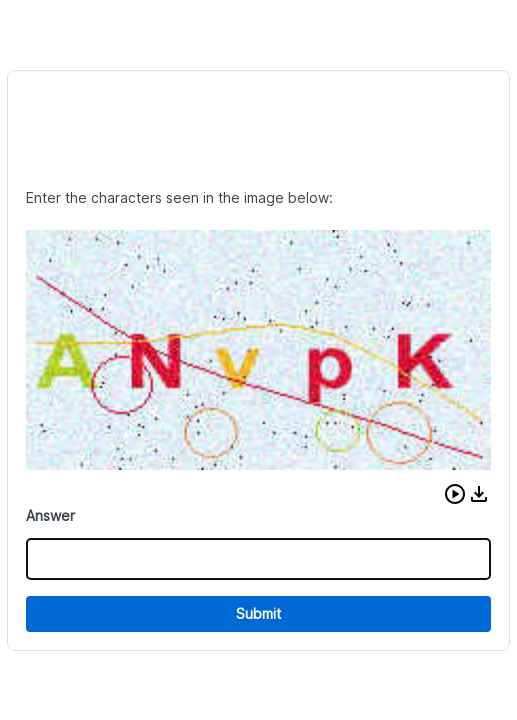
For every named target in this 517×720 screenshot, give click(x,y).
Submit (258, 613)
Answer (50, 515)
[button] (455, 494)
